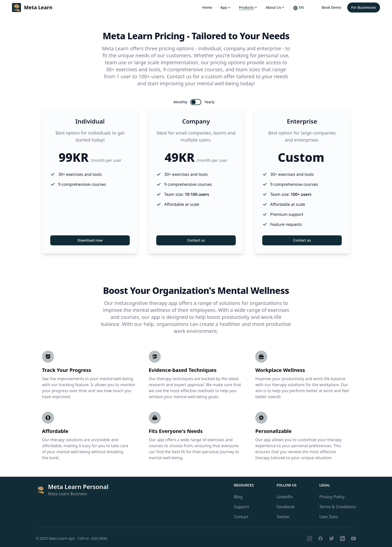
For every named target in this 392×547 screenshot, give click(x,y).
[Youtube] (353, 538)
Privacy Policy (332, 497)
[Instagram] (309, 538)
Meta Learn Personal (78, 487)
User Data (329, 517)
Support (241, 507)
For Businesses (364, 7)
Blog (238, 497)
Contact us (196, 240)
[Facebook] (320, 538)
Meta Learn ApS (62, 538)
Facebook (285, 507)
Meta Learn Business (67, 494)
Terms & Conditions (338, 507)
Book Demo (331, 7)
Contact (241, 517)
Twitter (283, 517)
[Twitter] (331, 538)
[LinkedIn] (342, 538)
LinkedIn (285, 497)
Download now (90, 240)
